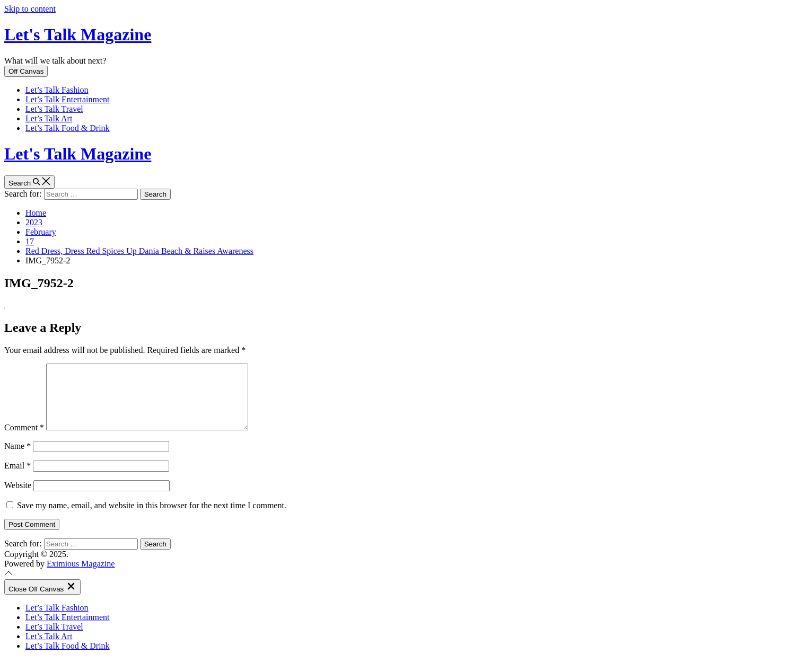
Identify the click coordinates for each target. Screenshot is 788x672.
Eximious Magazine (81, 576)
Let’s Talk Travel (54, 109)
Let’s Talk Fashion (57, 90)
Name (17, 459)
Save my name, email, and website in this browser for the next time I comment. (152, 518)
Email (17, 478)
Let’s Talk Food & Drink (68, 128)
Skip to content (30, 9)
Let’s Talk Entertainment (68, 99)
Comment (24, 440)
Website (18, 498)
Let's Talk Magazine (78, 34)
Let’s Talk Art (49, 118)
